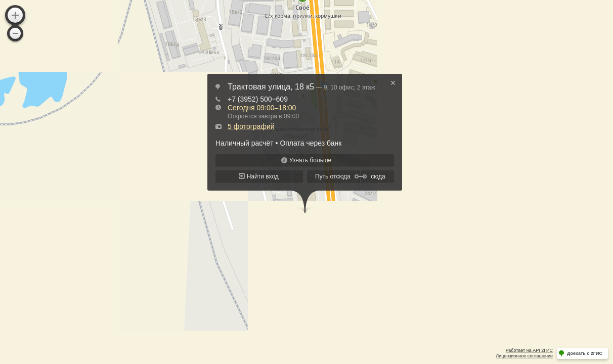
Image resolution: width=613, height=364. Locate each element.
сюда (378, 176)
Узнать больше (310, 160)
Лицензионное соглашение (524, 356)
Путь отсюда (333, 176)
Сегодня (262, 108)
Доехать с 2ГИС (585, 353)
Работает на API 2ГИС (529, 350)
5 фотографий (251, 126)
